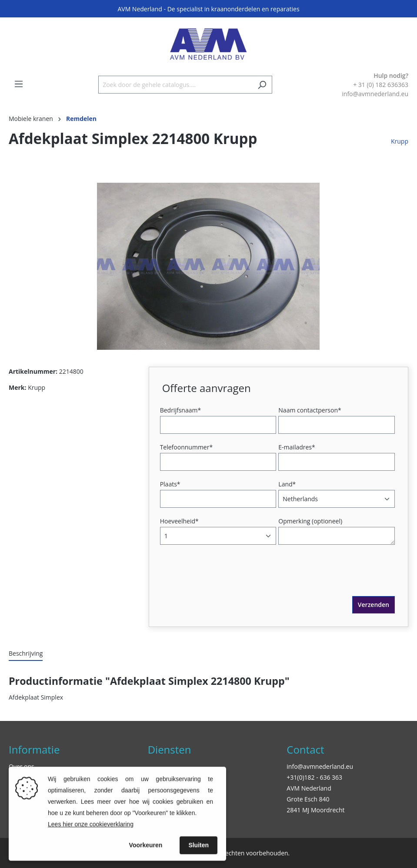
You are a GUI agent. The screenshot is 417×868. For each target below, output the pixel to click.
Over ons (22, 766)
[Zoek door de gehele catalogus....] (175, 85)
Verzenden (374, 605)
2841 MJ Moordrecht (315, 810)
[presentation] (228, 579)
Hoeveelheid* (179, 521)
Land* (287, 484)
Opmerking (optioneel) (310, 521)
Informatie (34, 749)
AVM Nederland (309, 788)
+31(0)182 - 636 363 (314, 777)
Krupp (400, 141)
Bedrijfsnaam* (180, 410)
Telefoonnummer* (187, 447)
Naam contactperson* (310, 410)
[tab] (26, 654)
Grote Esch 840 (308, 799)
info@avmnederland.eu (320, 766)
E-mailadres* (297, 447)
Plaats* (170, 484)
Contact (305, 749)
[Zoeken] (262, 85)
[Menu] (19, 84)
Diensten (170, 749)
